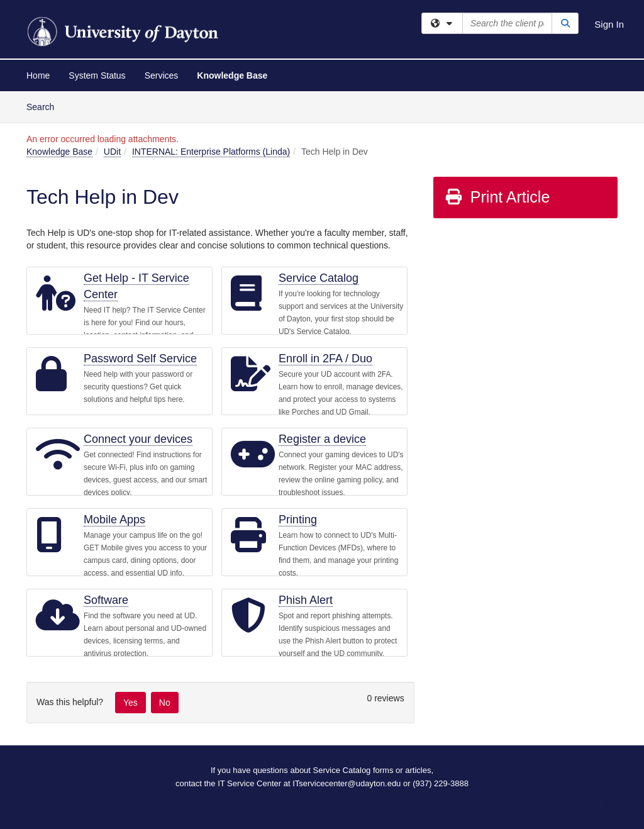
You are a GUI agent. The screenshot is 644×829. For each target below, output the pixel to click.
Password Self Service (140, 359)
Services (162, 75)
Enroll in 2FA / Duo (325, 359)
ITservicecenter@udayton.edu (347, 783)
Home (38, 75)
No (165, 703)
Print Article (497, 197)
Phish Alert (306, 600)
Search (45, 106)
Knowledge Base (232, 75)
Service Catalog (319, 278)
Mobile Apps (114, 520)
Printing (298, 520)
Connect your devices (138, 439)
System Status (97, 75)
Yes (130, 703)
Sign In (609, 24)
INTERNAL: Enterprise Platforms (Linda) (211, 152)
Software (106, 600)
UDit (112, 152)
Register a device (322, 439)
